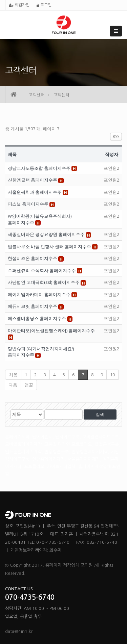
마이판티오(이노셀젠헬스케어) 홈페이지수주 (51, 330)
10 (112, 375)
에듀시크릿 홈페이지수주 (33, 306)
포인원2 (111, 168)
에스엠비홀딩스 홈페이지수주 (37, 318)
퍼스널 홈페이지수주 (29, 204)
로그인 (44, 5)
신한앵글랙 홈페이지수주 (33, 180)
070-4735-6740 (30, 597)
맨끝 (29, 385)
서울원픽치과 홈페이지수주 (35, 192)
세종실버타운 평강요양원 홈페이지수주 (47, 234)
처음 (13, 375)
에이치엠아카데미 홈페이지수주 (40, 294)
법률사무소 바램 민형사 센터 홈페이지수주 (50, 246)
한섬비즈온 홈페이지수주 (33, 258)
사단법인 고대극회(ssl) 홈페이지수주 (44, 282)
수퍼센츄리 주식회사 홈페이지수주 (42, 270)
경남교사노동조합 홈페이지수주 (40, 168)
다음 (13, 385)
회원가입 (19, 5)
